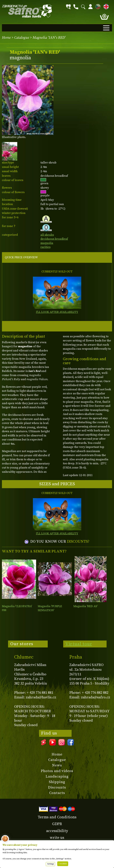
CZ (97, 6)
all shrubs (47, 235)
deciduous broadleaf (54, 239)
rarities (45, 247)
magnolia (47, 243)
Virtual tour (79, 644)
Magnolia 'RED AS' (85, 606)
